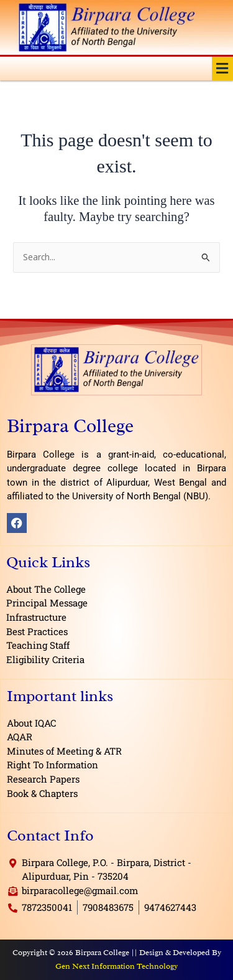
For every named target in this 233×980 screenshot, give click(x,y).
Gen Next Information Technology (116, 966)
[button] (222, 68)
